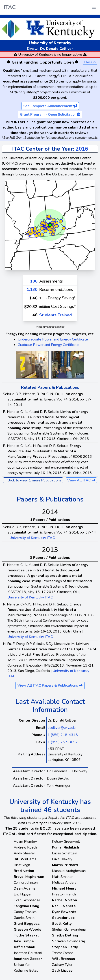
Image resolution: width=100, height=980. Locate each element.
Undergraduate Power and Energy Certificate (53, 339)
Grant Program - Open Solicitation (50, 115)
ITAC (10, 7)
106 (34, 281)
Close (90, 62)
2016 (82, 149)
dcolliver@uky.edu (62, 728)
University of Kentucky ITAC (32, 538)
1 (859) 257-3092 (63, 742)
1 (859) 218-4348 (63, 735)
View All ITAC (81, 480)
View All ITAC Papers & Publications (50, 686)
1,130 (32, 290)
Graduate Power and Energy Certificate (48, 345)
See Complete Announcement (50, 106)
